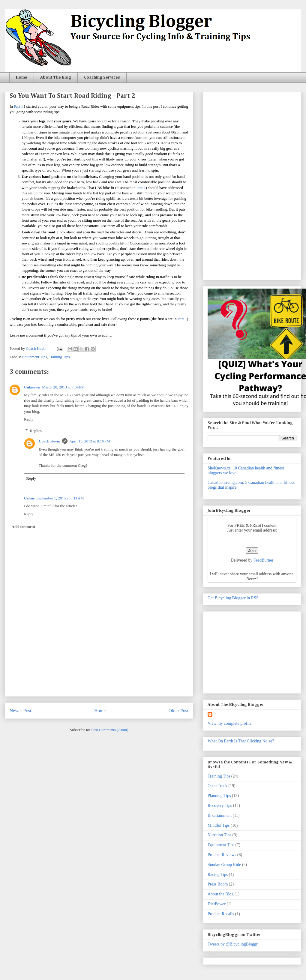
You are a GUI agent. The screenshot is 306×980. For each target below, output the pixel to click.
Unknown (32, 387)
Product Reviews (222, 855)
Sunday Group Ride (224, 865)
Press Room (218, 884)
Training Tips (59, 357)
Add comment (23, 527)
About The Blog (56, 77)
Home (22, 77)
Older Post (178, 710)
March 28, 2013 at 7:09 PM (63, 387)
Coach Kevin (49, 441)
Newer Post (20, 710)
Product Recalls (221, 914)
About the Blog (220, 894)
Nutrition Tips (219, 835)
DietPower (217, 904)
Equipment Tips (35, 357)
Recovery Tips (220, 806)
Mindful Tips (219, 825)
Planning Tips (219, 796)
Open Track (217, 786)
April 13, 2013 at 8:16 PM (90, 441)
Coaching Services (102, 77)
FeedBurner (263, 560)
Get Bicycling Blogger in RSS (233, 598)
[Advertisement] (99, 683)
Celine (29, 498)
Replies (36, 431)
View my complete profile (230, 723)
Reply (29, 419)
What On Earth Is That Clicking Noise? (241, 741)
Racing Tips (218, 875)
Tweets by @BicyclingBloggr (233, 944)
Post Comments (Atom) (110, 730)
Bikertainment (220, 815)
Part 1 (18, 106)
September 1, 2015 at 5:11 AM (60, 498)
